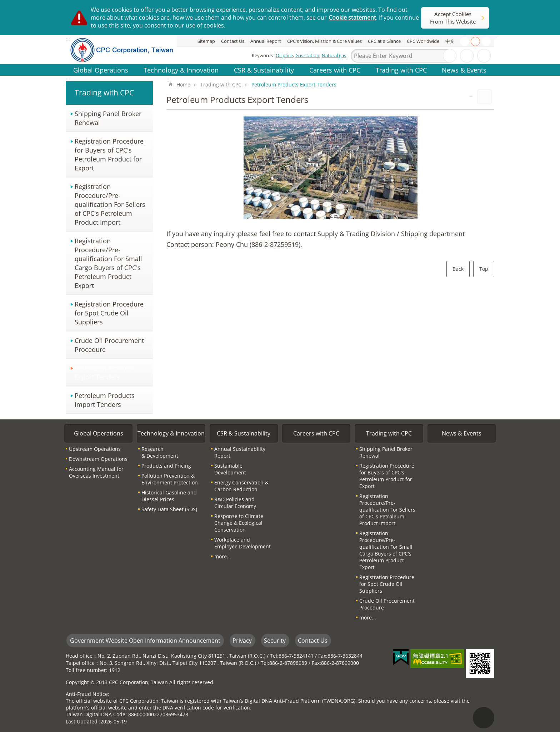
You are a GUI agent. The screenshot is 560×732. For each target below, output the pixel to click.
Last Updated (82, 721)
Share (484, 56)
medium (475, 41)
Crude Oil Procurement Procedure (109, 345)
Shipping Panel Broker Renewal (108, 118)
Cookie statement (352, 18)
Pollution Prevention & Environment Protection (170, 479)
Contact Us (233, 41)
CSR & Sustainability (264, 70)
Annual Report (266, 41)
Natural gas (334, 55)
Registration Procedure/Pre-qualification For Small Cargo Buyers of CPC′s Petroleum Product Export (108, 263)
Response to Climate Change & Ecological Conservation (239, 523)
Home (183, 84)
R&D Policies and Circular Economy (235, 503)
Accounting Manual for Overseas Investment (96, 472)
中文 (450, 41)
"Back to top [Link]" (484, 718)
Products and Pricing (166, 466)
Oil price (284, 55)
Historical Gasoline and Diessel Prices (169, 496)
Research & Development (160, 452)
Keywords (262, 55)
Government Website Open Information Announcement (145, 641)
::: (68, 80)
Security (275, 641)
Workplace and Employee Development (242, 543)
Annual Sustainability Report (240, 452)
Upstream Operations (95, 449)
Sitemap (206, 41)
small (465, 41)
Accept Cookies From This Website (453, 18)
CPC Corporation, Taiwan (127, 50)
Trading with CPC (401, 70)
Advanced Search (467, 56)
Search (450, 56)
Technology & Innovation (181, 70)
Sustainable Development (230, 469)
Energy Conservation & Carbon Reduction (241, 486)
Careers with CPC (335, 70)
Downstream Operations (98, 459)
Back (458, 269)
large (486, 41)
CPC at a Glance (384, 41)
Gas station (307, 55)
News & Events (464, 70)
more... (223, 556)
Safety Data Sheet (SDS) (169, 509)
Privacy (242, 641)
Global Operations (101, 70)
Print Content (485, 97)
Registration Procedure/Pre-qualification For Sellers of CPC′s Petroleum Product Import (110, 204)
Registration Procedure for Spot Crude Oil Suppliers (109, 313)
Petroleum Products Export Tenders (105, 372)
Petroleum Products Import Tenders (105, 400)
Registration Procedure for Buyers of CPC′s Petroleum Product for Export (109, 154)
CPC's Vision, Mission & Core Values (324, 41)
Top (484, 269)
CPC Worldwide (423, 41)
